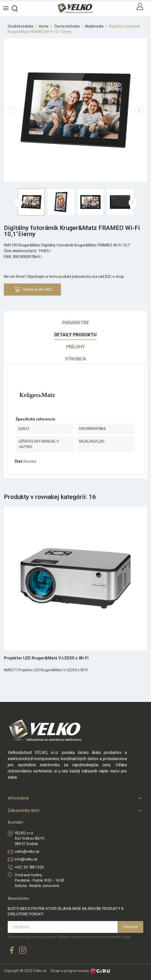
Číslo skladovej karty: (21, 251)
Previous (12, 111)
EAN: (8, 257)
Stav (19, 461)
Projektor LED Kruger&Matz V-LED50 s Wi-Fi (46, 658)
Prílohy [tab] (75, 347)
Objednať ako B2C (34, 289)
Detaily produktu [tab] (75, 335)
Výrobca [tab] (76, 359)
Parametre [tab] (76, 323)
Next (139, 111)
